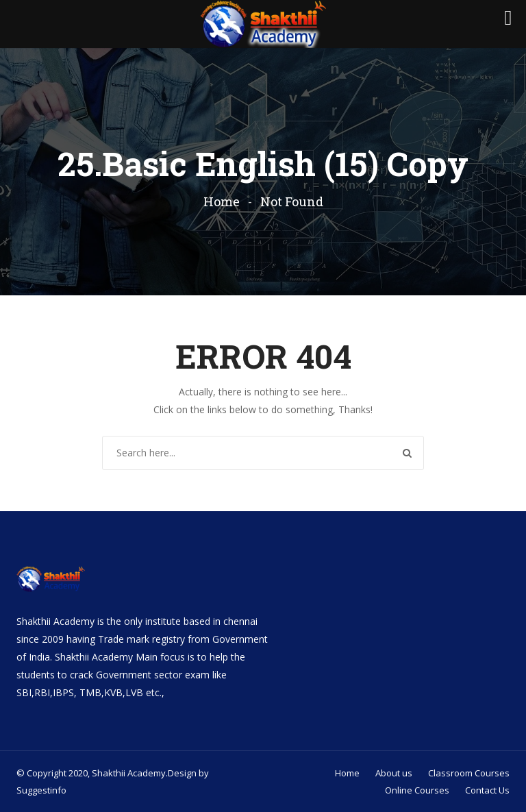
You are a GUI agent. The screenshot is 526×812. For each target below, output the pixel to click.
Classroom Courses (469, 773)
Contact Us (487, 790)
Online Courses (417, 790)
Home (222, 201)
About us (394, 773)
